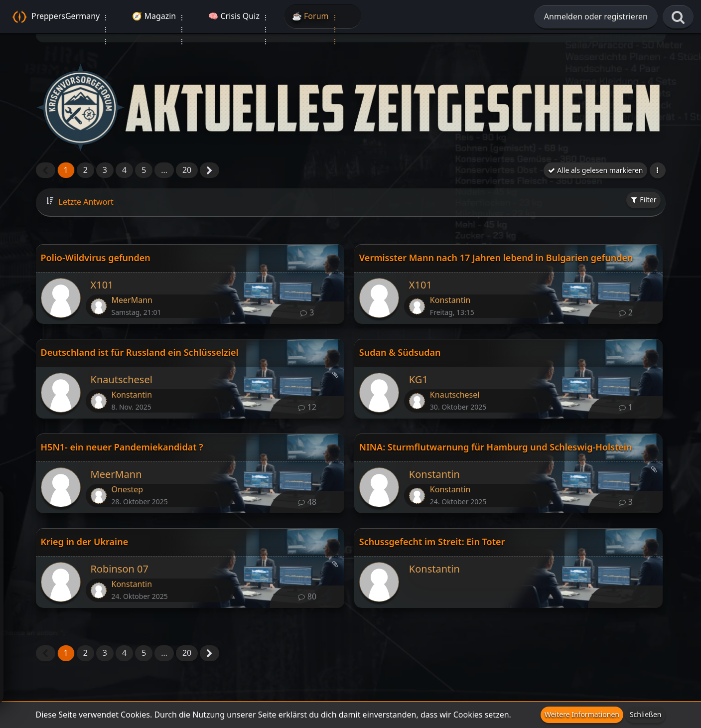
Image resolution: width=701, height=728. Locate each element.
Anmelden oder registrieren (596, 16)
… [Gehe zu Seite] (164, 170)
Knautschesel (122, 379)
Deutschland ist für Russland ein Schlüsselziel (140, 352)
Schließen (646, 714)
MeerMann (132, 300)
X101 (102, 285)
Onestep (128, 489)
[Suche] (678, 17)
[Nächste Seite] (210, 171)
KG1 (419, 379)
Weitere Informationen (582, 714)
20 (187, 170)
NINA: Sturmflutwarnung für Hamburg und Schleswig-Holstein (495, 447)
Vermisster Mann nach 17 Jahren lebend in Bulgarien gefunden (496, 258)
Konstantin (450, 300)
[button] (658, 171)
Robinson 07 (120, 569)
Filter (643, 200)
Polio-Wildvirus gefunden (96, 258)
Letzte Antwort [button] (86, 202)
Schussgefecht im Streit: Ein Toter (432, 542)
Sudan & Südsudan (400, 352)
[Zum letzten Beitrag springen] (99, 306)
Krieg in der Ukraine (85, 542)
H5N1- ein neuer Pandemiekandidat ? (122, 447)
